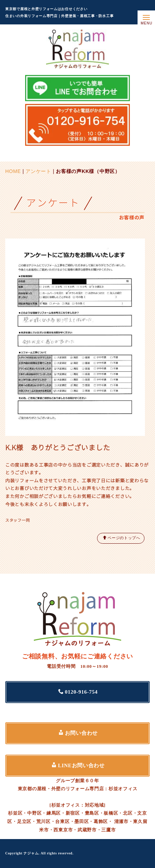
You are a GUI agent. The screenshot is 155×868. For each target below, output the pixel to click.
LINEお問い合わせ (78, 765)
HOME (13, 171)
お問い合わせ (78, 733)
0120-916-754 (78, 692)
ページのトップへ (121, 538)
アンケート (38, 171)
